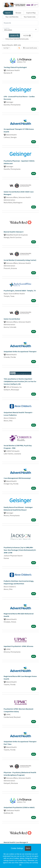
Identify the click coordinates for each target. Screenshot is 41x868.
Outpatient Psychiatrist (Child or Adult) (19, 807)
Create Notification (30, 48)
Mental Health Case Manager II (16, 842)
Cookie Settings (17, 848)
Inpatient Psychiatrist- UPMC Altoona (18, 646)
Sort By (6, 48)
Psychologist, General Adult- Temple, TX (20, 291)
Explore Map (31, 13)
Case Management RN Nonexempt (17, 478)
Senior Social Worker (12, 319)
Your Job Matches (12, 17)
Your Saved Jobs (30, 17)
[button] (27, 36)
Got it (28, 848)
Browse (18, 13)
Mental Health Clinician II (14, 232)
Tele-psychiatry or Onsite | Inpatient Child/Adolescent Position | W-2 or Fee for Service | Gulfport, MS (20, 381)
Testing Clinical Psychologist (15, 67)
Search (8, 13)
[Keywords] (20, 23)
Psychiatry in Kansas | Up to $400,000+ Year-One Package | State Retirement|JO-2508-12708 (20, 550)
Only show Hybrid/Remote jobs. (17, 39)
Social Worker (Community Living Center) (20, 260)
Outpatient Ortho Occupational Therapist (20, 351)
